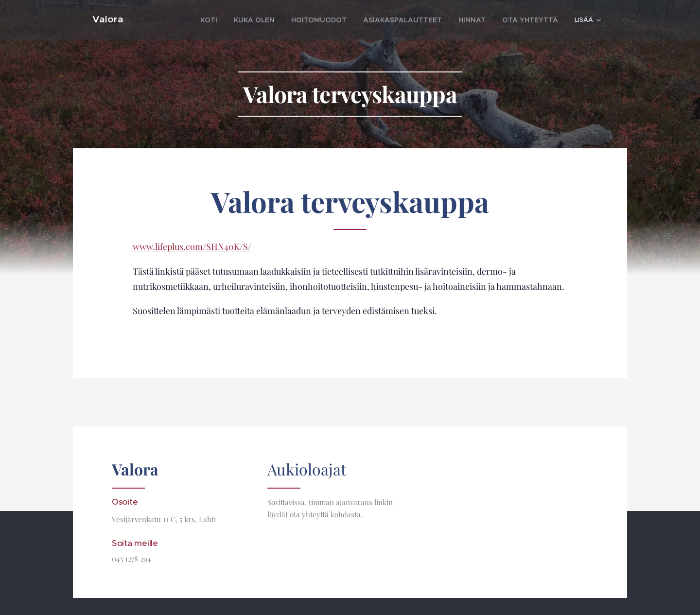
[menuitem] (245, 20)
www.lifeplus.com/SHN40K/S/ (192, 246)
